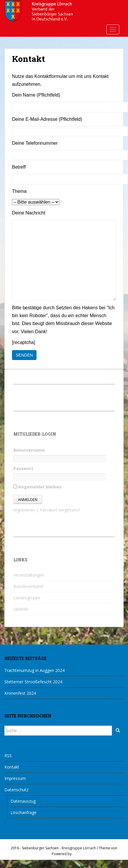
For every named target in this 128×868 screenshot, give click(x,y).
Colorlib (44, 854)
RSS (8, 756)
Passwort (23, 468)
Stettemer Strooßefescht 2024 (33, 682)
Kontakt (12, 767)
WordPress (82, 854)
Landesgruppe (27, 598)
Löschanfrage (24, 812)
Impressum (15, 778)
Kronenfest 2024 (20, 693)
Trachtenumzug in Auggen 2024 (34, 670)
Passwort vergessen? (60, 510)
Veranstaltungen (29, 575)
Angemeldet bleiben (37, 487)
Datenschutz (16, 790)
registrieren (24, 510)
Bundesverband (28, 586)
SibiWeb (21, 609)
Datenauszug (23, 801)
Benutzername (29, 450)
